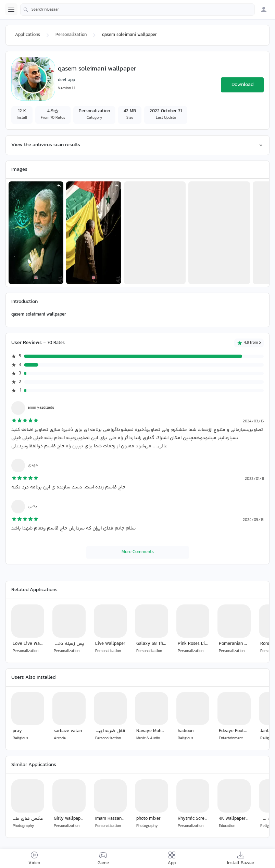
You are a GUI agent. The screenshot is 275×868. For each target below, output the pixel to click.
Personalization (71, 35)
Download (242, 85)
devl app (66, 80)
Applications (28, 35)
